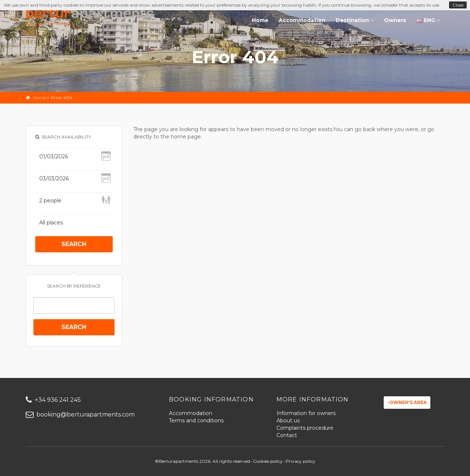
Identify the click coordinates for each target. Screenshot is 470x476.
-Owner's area (407, 402)
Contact (287, 435)
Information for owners (306, 413)
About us (288, 421)
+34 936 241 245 (53, 400)
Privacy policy (301, 461)
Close (458, 5)
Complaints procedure (305, 428)
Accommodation (302, 20)
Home (260, 20)
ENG (428, 20)
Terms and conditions (196, 421)
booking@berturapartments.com (80, 414)
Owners (395, 20)
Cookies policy (268, 461)
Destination (355, 20)
